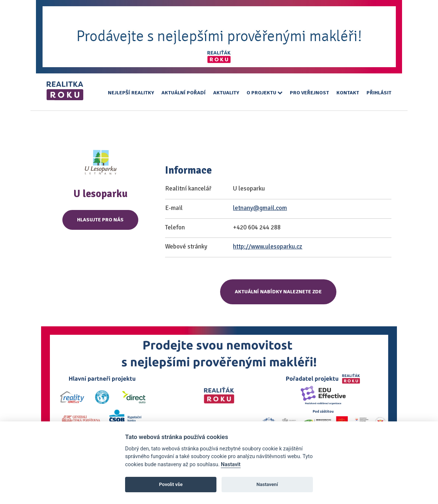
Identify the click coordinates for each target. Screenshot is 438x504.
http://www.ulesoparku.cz (268, 246)
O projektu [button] (264, 93)
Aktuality (226, 93)
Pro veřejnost (309, 93)
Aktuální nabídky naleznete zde (278, 292)
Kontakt (348, 93)
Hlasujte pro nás (100, 220)
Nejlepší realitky (131, 93)
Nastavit (231, 465)
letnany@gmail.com (260, 208)
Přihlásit (379, 93)
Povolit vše (171, 484)
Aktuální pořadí (184, 93)
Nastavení (267, 484)
